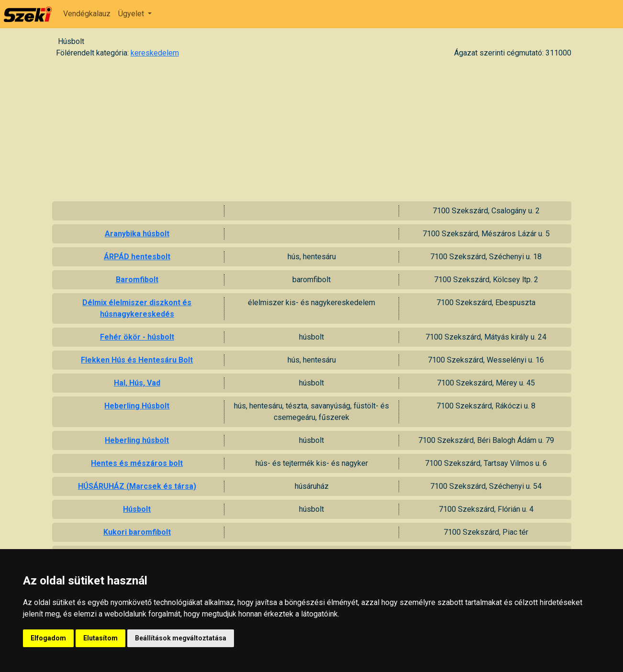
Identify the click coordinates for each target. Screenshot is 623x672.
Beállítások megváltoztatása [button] (181, 638)
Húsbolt (137, 509)
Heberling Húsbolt (137, 406)
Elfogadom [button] (48, 638)
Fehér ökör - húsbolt (137, 337)
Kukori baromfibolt (137, 532)
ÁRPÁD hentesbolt (137, 257)
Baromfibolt (137, 280)
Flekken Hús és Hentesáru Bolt (137, 360)
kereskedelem (155, 53)
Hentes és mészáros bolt (137, 463)
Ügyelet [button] (132, 14)
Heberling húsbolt (137, 440)
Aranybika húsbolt (137, 234)
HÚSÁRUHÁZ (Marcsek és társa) (137, 486)
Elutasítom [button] (100, 638)
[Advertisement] (311, 130)
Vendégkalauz (87, 14)
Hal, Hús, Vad (137, 383)
